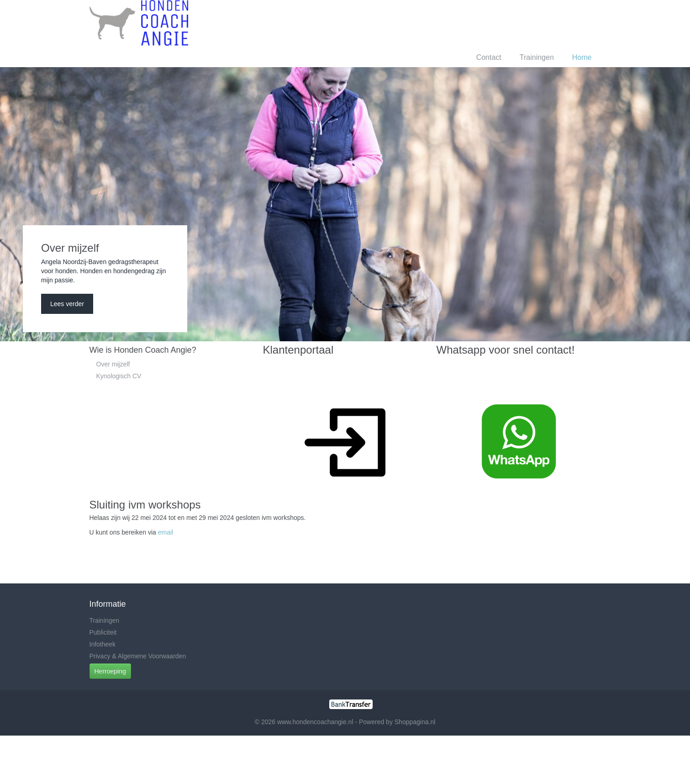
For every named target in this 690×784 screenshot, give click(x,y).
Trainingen (537, 57)
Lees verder (67, 304)
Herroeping (110, 671)
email (166, 532)
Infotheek (103, 644)
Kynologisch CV (119, 376)
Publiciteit (103, 632)
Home (582, 57)
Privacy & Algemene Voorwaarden (138, 656)
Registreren (562, 23)
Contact (489, 57)
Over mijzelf (113, 364)
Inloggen (520, 23)
